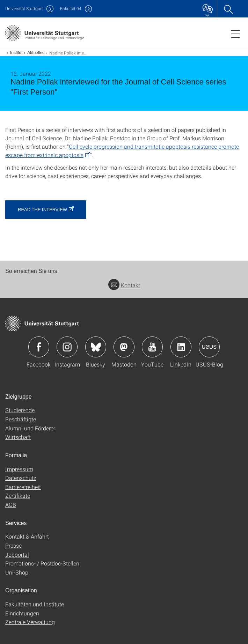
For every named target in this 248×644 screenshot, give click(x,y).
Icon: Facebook (39, 347)
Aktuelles (36, 53)
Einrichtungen (22, 613)
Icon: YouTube (152, 347)
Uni (24, 9)
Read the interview (42, 210)
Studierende (20, 410)
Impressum (19, 469)
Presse (13, 545)
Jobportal (17, 554)
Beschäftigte (21, 419)
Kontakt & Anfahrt (27, 536)
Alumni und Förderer (30, 428)
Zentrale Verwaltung (30, 622)
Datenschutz (21, 478)
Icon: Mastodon (124, 347)
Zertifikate (18, 495)
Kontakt (124, 285)
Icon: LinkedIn (181, 347)
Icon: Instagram (67, 347)
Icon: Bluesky (96, 347)
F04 (71, 9)
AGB (11, 505)
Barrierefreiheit (23, 487)
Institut (16, 53)
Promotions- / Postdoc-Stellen (42, 563)
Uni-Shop (17, 572)
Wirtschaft (18, 437)
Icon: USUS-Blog (209, 347)
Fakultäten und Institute (35, 604)
